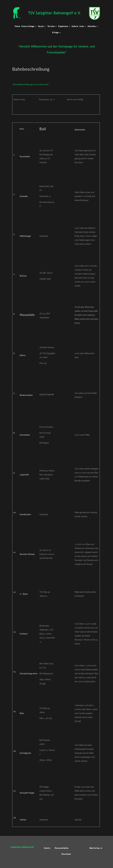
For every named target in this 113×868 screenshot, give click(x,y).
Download (66, 854)
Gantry (47, 848)
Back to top (96, 848)
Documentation (62, 848)
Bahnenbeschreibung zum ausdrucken (31, 84)
